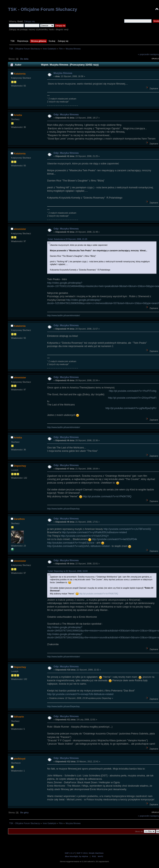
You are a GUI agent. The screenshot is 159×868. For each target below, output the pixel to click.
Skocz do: (139, 831)
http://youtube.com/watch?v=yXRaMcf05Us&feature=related (94, 532)
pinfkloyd (19, 759)
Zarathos (19, 519)
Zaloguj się (29, 21)
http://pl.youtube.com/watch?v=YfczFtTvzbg (133, 391)
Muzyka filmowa (63, 73)
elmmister (20, 229)
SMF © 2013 (82, 853)
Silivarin (19, 717)
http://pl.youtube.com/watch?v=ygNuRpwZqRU (131, 408)
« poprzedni (144, 54)
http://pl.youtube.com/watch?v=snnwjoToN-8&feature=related (80, 694)
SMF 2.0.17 (70, 853)
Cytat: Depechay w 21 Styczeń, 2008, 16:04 (68, 571)
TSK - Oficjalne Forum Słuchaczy (42, 9)
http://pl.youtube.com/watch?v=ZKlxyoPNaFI (132, 398)
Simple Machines (96, 853)
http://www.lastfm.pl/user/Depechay (63, 509)
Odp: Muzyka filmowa (66, 115)
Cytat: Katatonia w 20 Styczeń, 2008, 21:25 (68, 239)
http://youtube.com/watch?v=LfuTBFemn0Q (127, 529)
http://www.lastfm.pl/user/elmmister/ (64, 315)
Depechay (20, 466)
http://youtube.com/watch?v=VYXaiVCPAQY (85, 536)
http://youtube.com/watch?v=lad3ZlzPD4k (114, 539)
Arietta (18, 115)
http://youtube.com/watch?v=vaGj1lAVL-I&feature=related (78, 546)
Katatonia (20, 74)
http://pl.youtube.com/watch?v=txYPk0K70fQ (107, 496)
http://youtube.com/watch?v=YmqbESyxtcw (71, 543)
